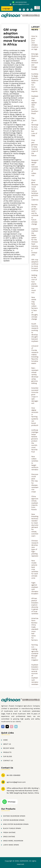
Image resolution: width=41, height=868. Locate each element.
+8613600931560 (21, 2)
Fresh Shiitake (9, 832)
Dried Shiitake (9, 837)
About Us (7, 744)
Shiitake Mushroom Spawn (14, 816)
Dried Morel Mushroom (13, 841)
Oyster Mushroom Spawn (14, 820)
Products (7, 752)
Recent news (9, 748)
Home (5, 740)
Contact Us (8, 761)
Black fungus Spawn (12, 828)
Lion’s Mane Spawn (11, 845)
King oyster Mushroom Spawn (16, 824)
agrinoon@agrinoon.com (21, 4)
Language (6, 9)
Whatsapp (12, 802)
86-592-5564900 (13, 775)
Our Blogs (8, 756)
